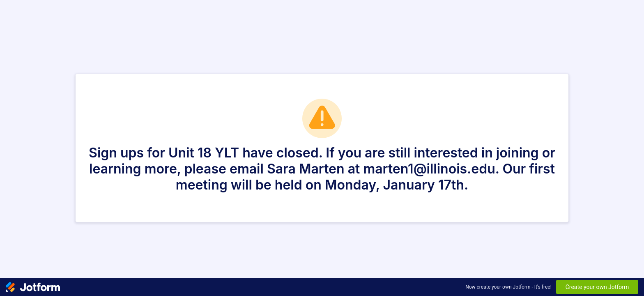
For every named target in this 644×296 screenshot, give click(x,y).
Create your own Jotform (597, 287)
